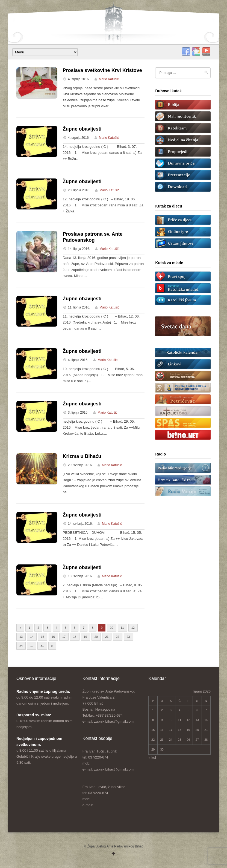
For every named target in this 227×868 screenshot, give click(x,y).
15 (43, 637)
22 (117, 637)
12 (133, 628)
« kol (152, 758)
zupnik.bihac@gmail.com (114, 721)
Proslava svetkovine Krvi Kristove (102, 70)
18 (75, 637)
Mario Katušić (109, 79)
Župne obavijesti (82, 129)
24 (21, 646)
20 (96, 637)
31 (42, 646)
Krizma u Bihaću (82, 456)
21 (107, 637)
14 (32, 637)
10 (111, 628)
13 (21, 637)
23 (128, 637)
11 (122, 628)
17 (64, 637)
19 (86, 637)
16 (53, 637)
